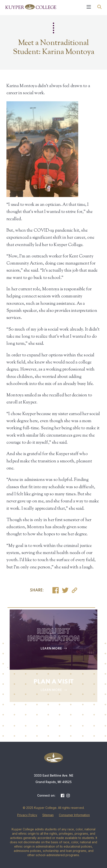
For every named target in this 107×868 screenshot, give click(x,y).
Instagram (68, 796)
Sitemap (48, 815)
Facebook (63, 796)
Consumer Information (74, 815)
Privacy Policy (27, 815)
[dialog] (94, 855)
